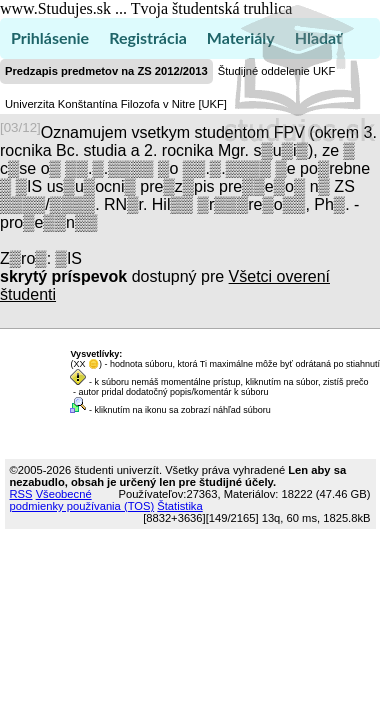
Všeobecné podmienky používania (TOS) (82, 500)
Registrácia (148, 37)
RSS (21, 494)
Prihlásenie (50, 37)
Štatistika (179, 506)
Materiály (241, 37)
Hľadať (318, 37)
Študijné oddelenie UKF (277, 71)
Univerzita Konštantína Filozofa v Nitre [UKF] (116, 104)
